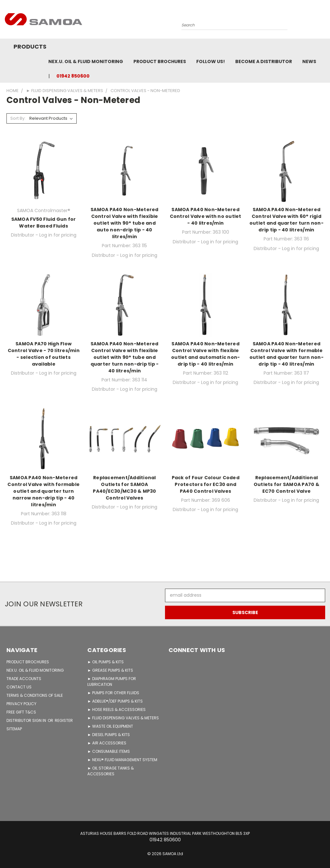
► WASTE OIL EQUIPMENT (110, 726)
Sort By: (18, 118)
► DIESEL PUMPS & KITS (109, 735)
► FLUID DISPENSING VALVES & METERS (123, 718)
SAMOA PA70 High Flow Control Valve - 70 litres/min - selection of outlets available (44, 354)
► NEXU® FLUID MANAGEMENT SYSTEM (122, 760)
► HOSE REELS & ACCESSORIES (116, 709)
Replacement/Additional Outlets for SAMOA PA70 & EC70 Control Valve (286, 484)
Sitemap (14, 729)
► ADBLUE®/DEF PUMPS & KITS (115, 701)
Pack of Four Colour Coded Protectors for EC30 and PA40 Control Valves (206, 484)
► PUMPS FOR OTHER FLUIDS (113, 693)
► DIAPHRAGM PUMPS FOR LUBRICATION (112, 681)
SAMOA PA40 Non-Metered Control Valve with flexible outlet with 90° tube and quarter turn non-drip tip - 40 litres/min (125, 357)
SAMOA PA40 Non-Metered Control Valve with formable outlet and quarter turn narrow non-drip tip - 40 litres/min (44, 491)
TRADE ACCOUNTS (24, 679)
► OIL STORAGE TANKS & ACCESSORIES (111, 771)
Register (64, 720)
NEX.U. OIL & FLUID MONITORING (86, 61)
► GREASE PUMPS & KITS (110, 670)
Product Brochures (160, 61)
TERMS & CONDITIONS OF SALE (35, 695)
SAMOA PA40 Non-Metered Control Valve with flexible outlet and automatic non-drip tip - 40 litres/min (205, 354)
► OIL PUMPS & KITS (106, 662)
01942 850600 (73, 76)
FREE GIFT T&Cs (21, 712)
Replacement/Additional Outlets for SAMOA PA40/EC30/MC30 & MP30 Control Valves (124, 488)
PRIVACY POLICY (21, 704)
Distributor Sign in (27, 720)
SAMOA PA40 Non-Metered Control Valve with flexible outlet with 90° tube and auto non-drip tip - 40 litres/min (125, 223)
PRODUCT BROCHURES (28, 662)
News (309, 61)
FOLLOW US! (211, 61)
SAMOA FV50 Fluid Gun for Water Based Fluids (44, 223)
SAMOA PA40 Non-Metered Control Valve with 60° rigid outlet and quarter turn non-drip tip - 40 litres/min (286, 220)
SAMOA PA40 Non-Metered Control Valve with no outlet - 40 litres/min (206, 216)
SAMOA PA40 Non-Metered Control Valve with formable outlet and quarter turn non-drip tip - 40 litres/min (286, 354)
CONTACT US (19, 687)
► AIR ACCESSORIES (107, 743)
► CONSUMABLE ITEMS (109, 751)
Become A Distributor (264, 61)
